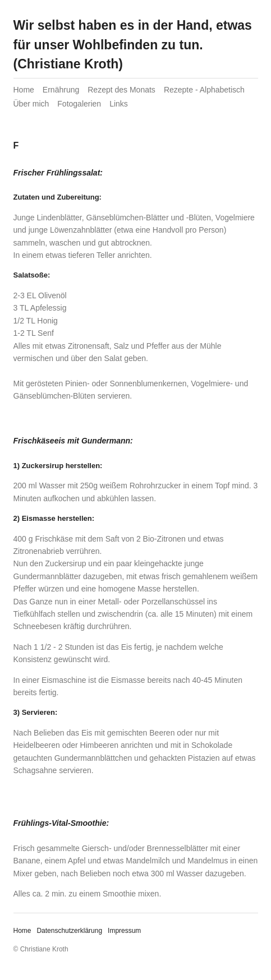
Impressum (124, 931)
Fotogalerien (79, 104)
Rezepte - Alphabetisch (204, 90)
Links (119, 104)
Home (24, 90)
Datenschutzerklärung (69, 931)
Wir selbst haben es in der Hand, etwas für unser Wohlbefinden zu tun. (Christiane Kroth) (133, 45)
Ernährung (61, 90)
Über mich (31, 104)
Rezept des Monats (121, 90)
